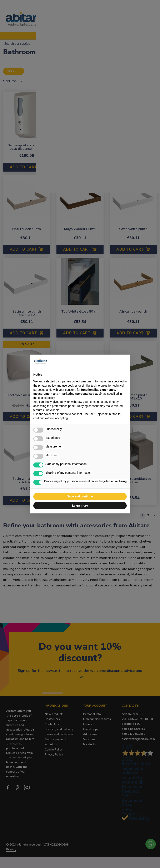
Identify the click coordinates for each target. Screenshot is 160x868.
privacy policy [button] (47, 386)
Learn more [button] (80, 506)
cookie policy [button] (46, 398)
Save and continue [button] (80, 496)
